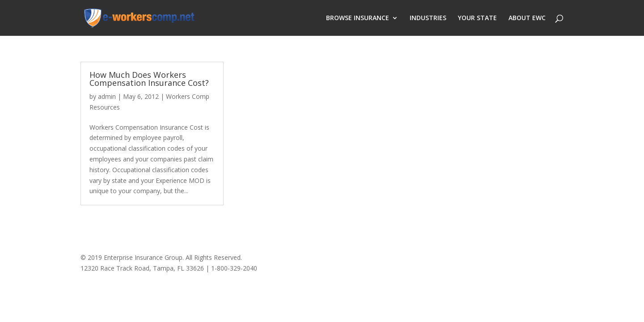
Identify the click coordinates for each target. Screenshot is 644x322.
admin (107, 96)
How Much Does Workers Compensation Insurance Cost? (149, 79)
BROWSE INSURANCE (358, 18)
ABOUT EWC (527, 18)
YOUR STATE (477, 18)
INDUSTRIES (428, 18)
